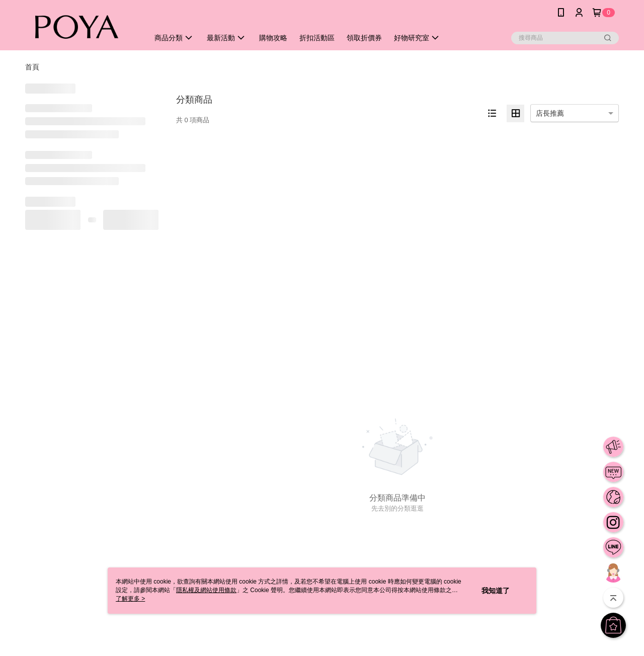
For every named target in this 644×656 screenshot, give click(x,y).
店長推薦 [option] (550, 113)
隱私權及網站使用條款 (206, 590)
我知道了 (496, 591)
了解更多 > (130, 599)
